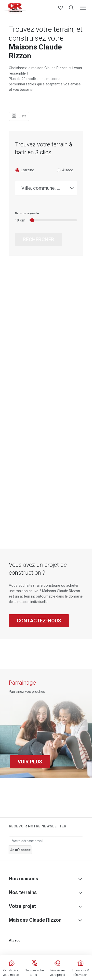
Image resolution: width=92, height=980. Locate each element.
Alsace (68, 170)
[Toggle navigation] (83, 8)
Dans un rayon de (27, 213)
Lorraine (27, 170)
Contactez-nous (39, 621)
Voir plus (30, 762)
